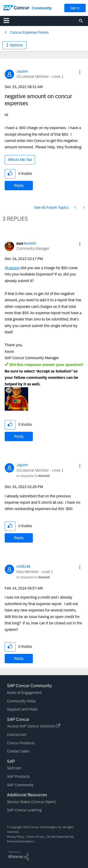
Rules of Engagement (24, 693)
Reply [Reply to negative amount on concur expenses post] (19, 185)
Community (42, 8)
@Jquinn (12, 268)
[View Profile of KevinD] (30, 243)
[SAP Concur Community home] (16, 7)
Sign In (75, 8)
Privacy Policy (16, 837)
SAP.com (14, 768)
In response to (33, 476)
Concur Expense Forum (29, 32)
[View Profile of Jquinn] (22, 71)
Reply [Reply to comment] (19, 436)
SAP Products (18, 777)
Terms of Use (36, 837)
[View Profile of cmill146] (23, 566)
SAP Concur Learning (24, 810)
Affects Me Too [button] (20, 160)
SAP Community (20, 785)
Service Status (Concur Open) (31, 802)
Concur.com (17, 735)
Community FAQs (21, 701)
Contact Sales (18, 751)
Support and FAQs (22, 709)
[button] (80, 72)
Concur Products (21, 743)
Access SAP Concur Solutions (34, 726)
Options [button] (16, 45)
